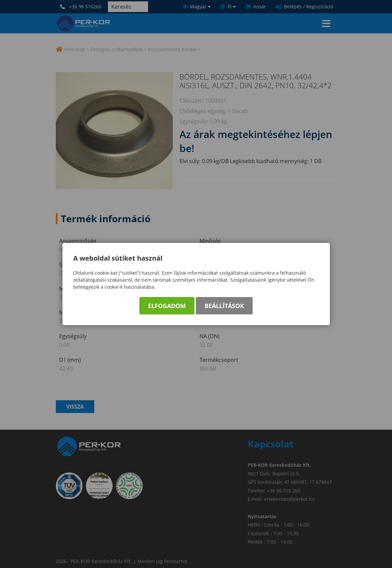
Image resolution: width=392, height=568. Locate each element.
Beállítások (224, 306)
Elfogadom (167, 306)
